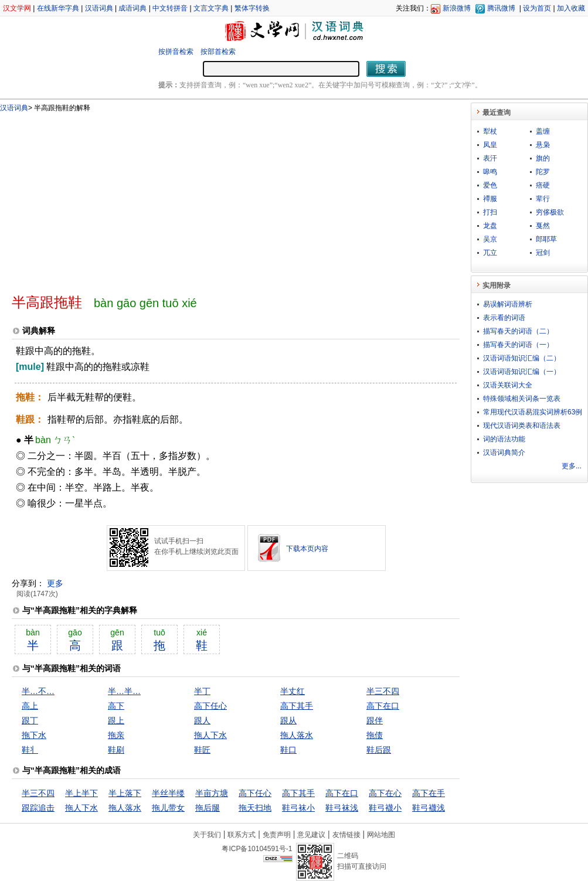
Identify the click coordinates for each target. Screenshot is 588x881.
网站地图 (381, 835)
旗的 (543, 158)
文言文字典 (211, 8)
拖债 (375, 735)
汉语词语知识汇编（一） (522, 372)
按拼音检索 (176, 52)
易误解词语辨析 (508, 304)
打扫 (490, 212)
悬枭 (543, 145)
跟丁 (30, 720)
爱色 (490, 185)
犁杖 (490, 131)
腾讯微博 (501, 8)
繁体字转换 (252, 8)
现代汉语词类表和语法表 (522, 426)
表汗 (490, 158)
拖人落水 (297, 735)
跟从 (288, 720)
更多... (572, 466)
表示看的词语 (504, 318)
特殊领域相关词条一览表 (522, 399)
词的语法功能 (504, 439)
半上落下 (125, 793)
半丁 (202, 691)
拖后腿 (208, 808)
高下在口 (383, 706)
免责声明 (277, 835)
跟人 (202, 720)
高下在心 (385, 793)
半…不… (38, 691)
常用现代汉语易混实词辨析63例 (533, 412)
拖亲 (116, 735)
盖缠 (543, 131)
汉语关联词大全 (508, 385)
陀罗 (543, 172)
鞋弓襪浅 (429, 808)
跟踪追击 (38, 808)
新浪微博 (457, 8)
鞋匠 (202, 750)
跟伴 (375, 720)
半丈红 (293, 691)
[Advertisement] (153, 198)
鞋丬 (30, 750)
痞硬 (543, 185)
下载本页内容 (307, 549)
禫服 (490, 199)
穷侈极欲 (550, 212)
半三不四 (383, 691)
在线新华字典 (58, 8)
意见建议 (311, 835)
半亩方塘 (212, 793)
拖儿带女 (168, 808)
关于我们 (207, 835)
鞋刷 (116, 750)
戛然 (543, 226)
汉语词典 (99, 8)
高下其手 (297, 706)
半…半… (124, 691)
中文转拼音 (170, 8)
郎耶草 (546, 239)
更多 (55, 583)
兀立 (490, 253)
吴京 (490, 239)
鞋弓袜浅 (342, 808)
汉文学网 (17, 8)
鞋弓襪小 (385, 808)
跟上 (116, 720)
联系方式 (242, 835)
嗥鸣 (490, 172)
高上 (30, 706)
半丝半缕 (168, 793)
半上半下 (81, 793)
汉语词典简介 (504, 453)
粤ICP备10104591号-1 (257, 849)
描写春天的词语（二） (518, 331)
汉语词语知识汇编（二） (522, 358)
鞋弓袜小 (298, 808)
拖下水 (34, 735)
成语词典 (132, 8)
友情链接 (346, 835)
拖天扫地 (255, 808)
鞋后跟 (379, 750)
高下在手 (429, 793)
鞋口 (288, 750)
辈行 (543, 199)
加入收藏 (571, 8)
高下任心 (210, 706)
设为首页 (537, 8)
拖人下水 (210, 735)
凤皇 (490, 145)
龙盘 (490, 226)
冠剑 (543, 253)
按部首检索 (218, 52)
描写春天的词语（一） (518, 345)
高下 (116, 706)
